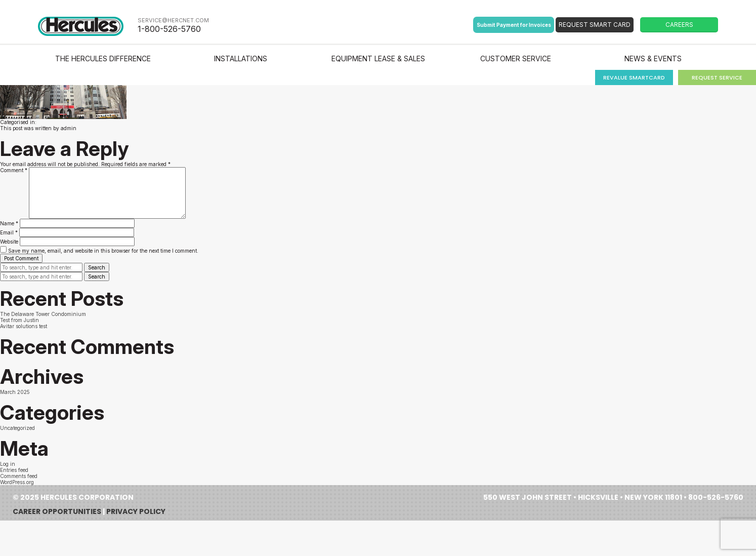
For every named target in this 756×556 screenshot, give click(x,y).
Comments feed (19, 476)
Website (9, 242)
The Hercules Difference (103, 58)
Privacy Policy (136, 511)
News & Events (653, 58)
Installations (241, 58)
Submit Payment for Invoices (514, 25)
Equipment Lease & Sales (378, 58)
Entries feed (14, 470)
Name (9, 223)
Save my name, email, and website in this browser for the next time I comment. (103, 251)
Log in (8, 464)
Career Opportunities (57, 511)
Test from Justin (19, 320)
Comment (14, 170)
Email (9, 232)
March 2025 (15, 392)
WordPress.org (17, 482)
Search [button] (97, 267)
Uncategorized (17, 428)
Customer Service (516, 58)
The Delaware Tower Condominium (43, 314)
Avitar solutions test (24, 326)
